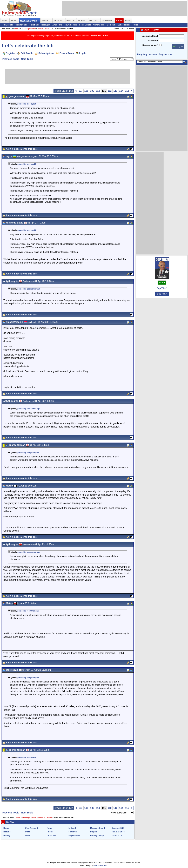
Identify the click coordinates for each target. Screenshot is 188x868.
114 (121, 91)
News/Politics (71, 25)
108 (86, 91)
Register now (165, 54)
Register (11, 53)
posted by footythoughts (28, 452)
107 (81, 91)
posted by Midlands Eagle (29, 409)
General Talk (99, 25)
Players (94, 832)
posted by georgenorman (29, 289)
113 (115, 91)
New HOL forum (101, 36)
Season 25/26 (118, 828)
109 (92, 91)
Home (17, 29)
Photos (50, 832)
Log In (83, 53)
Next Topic (27, 59)
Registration (74, 836)
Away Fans (57, 25)
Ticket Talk (34, 25)
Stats (28, 832)
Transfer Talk (21, 25)
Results (7, 832)
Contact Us (117, 836)
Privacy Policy (97, 836)
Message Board (29, 29)
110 (98, 91)
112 (110, 91)
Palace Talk (8, 25)
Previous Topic (11, 59)
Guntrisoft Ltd (101, 865)
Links (28, 836)
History (7, 836)
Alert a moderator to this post (22, 149)
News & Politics (45, 29)
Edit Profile (27, 53)
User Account (31, 828)
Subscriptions (124, 25)
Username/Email (150, 36)
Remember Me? (150, 45)
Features (73, 832)
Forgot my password (147, 54)
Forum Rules (67, 53)
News (49, 828)
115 (127, 91)
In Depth (72, 828)
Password (153, 41)
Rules (136, 25)
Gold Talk (111, 25)
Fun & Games (118, 832)
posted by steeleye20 (27, 104)
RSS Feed (51, 836)
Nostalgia (46, 25)
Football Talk (85, 25)
